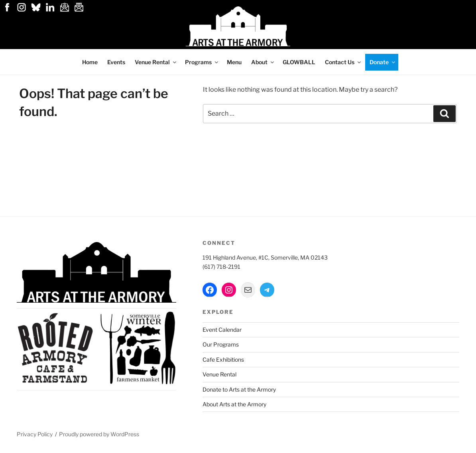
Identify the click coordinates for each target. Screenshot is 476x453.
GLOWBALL (299, 62)
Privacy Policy (35, 434)
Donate (383, 62)
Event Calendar (222, 330)
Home (90, 62)
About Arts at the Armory (234, 404)
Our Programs (221, 344)
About (263, 62)
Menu (234, 62)
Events (116, 62)
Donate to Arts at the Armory (239, 389)
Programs (202, 62)
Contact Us (343, 62)
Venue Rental (156, 62)
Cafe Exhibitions (223, 359)
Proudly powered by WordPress (99, 434)
